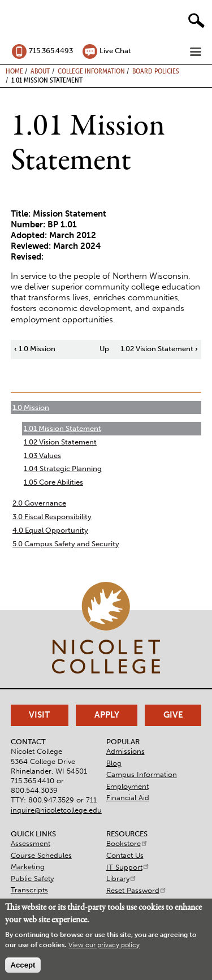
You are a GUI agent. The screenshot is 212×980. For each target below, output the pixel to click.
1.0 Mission (35, 349)
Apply (107, 715)
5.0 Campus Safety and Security (66, 544)
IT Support (128, 867)
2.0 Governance (39, 503)
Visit (39, 715)
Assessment (31, 843)
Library (122, 878)
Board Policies (156, 71)
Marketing (28, 867)
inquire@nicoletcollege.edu (56, 810)
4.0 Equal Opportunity (50, 530)
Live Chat (115, 51)
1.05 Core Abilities (53, 482)
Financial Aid (128, 798)
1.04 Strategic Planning (63, 469)
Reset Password (137, 890)
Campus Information (142, 774)
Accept (23, 965)
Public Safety (32, 878)
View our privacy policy (104, 945)
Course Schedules (41, 855)
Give (173, 715)
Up (104, 349)
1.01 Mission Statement (62, 428)
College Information (91, 71)
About (40, 71)
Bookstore (127, 843)
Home (14, 71)
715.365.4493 (51, 51)
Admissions (126, 751)
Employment (127, 786)
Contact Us (125, 855)
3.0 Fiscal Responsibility (52, 517)
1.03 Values (42, 456)
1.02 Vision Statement (159, 349)
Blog (114, 763)
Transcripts (29, 890)
